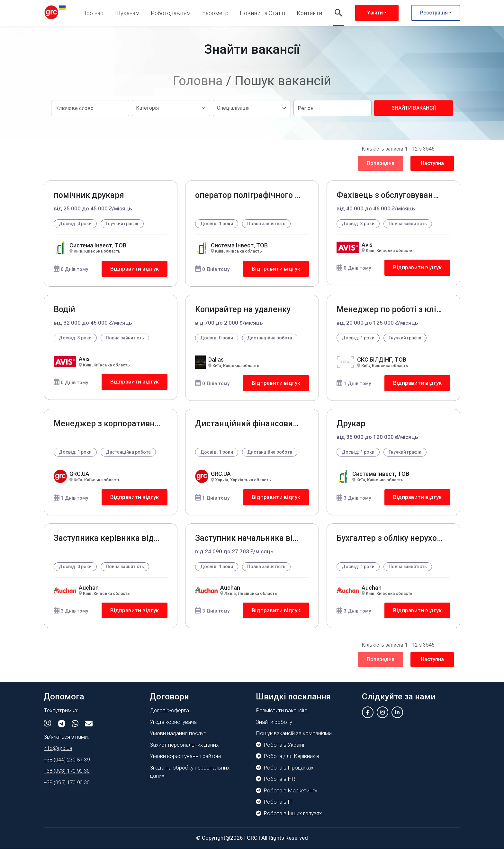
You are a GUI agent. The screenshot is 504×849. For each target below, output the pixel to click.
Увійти (375, 13)
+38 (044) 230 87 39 (67, 760)
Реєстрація (434, 13)
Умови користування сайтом (185, 756)
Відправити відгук (135, 269)
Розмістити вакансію (282, 711)
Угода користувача (173, 722)
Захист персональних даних (184, 745)
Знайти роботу (274, 722)
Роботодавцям (171, 13)
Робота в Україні (280, 745)
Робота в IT (274, 802)
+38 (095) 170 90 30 (67, 783)
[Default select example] (171, 108)
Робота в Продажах (285, 768)
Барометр (215, 13)
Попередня (381, 163)
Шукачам (127, 13)
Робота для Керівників (288, 756)
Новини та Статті (262, 13)
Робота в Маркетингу (287, 791)
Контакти (309, 13)
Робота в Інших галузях (289, 814)
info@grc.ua (58, 748)
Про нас (93, 13)
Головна (198, 81)
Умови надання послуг (178, 734)
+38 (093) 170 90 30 (67, 771)
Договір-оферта (169, 711)
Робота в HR (275, 779)
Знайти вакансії (414, 108)
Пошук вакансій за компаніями (294, 734)
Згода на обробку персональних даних (190, 772)
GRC (252, 838)
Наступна (432, 163)
